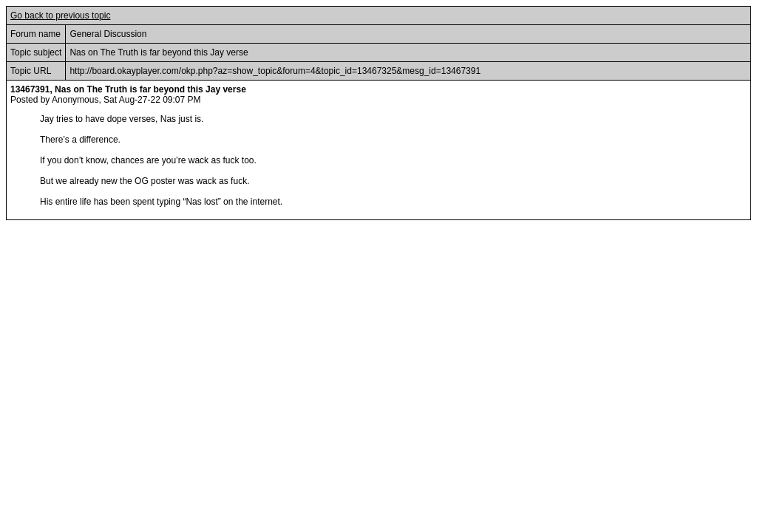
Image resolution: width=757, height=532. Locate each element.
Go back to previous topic (60, 16)
